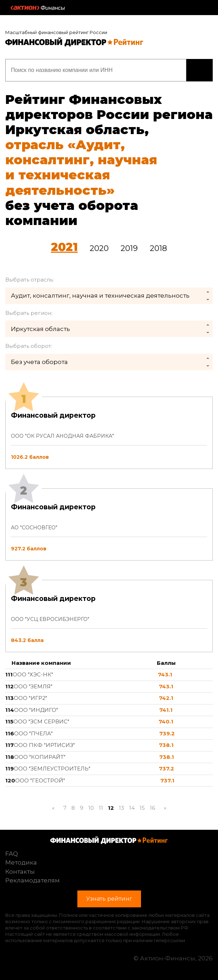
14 (132, 808)
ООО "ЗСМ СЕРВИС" (41, 721)
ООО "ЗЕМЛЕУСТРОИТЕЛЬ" (52, 769)
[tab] (109, 524)
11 (101, 808)
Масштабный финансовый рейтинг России (56, 32)
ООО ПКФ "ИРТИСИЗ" (44, 745)
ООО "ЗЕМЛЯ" (33, 686)
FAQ (12, 854)
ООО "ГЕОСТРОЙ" (40, 780)
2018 (158, 248)
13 (121, 808)
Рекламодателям (33, 880)
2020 (99, 248)
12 (111, 808)
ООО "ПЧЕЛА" (33, 733)
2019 (129, 248)
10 (91, 808)
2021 (64, 247)
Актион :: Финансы (38, 8)
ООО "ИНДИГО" (36, 710)
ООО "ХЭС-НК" (33, 674)
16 (152, 808)
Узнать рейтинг (200, 70)
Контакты (20, 872)
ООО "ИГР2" (30, 698)
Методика (21, 862)
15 (142, 808)
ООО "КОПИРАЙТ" (40, 757)
